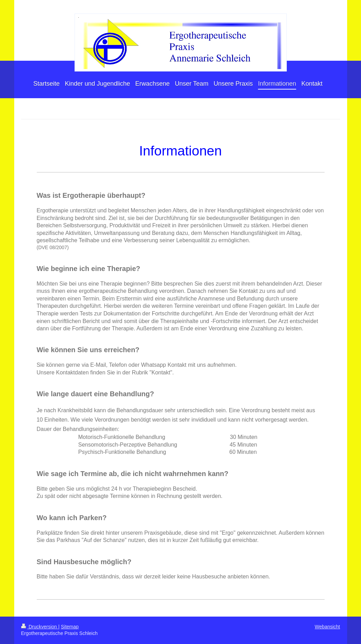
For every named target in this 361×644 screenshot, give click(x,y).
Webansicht (328, 627)
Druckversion (40, 627)
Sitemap (70, 627)
